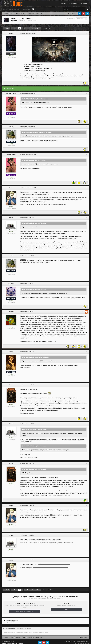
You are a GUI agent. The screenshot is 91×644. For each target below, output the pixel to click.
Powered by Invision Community (81, 641)
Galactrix (39, 99)
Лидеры (85, 4)
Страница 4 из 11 (47, 28)
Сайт (64, 4)
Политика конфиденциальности (15, 641)
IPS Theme (5, 639)
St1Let (11, 383)
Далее (36, 28)
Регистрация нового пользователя (25, 609)
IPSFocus (12, 639)
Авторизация (72, 19)
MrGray (11, 350)
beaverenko (11, 312)
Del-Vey (15, 21)
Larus (11, 188)
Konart (11, 127)
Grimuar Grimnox (11, 93)
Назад (8, 28)
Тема (4, 641)
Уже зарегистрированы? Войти (12, 9)
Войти (66, 607)
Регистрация (27, 9)
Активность (74, 4)
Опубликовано (28, 33)
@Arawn (23, 260)
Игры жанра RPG (32, 21)
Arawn (11, 218)
